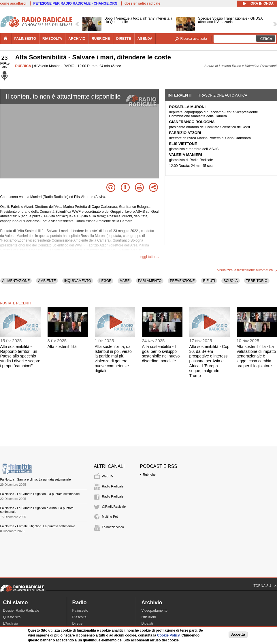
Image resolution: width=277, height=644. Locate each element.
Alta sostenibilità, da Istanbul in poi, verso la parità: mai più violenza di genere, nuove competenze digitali (113, 359)
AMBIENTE (47, 281)
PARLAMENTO (150, 281)
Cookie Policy (168, 635)
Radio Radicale (113, 486)
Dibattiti (147, 624)
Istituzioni (149, 617)
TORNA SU (262, 586)
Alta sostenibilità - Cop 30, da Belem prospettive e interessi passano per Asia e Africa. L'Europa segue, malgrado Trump (209, 361)
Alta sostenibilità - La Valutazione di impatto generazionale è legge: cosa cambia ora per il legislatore (256, 356)
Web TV (108, 476)
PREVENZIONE (182, 281)
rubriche (101, 39)
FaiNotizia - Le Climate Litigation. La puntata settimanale (40, 494)
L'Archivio (11, 624)
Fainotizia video (113, 527)
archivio (77, 39)
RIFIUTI (209, 281)
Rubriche (149, 474)
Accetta (238, 634)
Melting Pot (110, 517)
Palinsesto (80, 611)
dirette (124, 39)
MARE (125, 281)
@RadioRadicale (114, 506)
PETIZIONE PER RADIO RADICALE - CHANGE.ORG (76, 3)
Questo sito (12, 617)
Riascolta (79, 617)
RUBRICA (23, 66)
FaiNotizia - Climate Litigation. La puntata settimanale (38, 526)
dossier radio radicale (142, 3)
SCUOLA (230, 281)
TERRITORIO (257, 281)
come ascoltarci (13, 3)
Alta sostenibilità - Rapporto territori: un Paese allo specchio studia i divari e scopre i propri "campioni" (20, 356)
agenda (145, 39)
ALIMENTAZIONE (16, 281)
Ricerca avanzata (194, 39)
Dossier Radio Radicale (21, 611)
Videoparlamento (155, 611)
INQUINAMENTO (78, 281)
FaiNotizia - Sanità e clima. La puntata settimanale (36, 479)
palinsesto (25, 39)
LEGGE (105, 281)
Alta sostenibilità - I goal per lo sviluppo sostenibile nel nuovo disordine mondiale (161, 354)
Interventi (180, 95)
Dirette (77, 624)
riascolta (52, 39)
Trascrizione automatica (223, 95)
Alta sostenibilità (62, 347)
